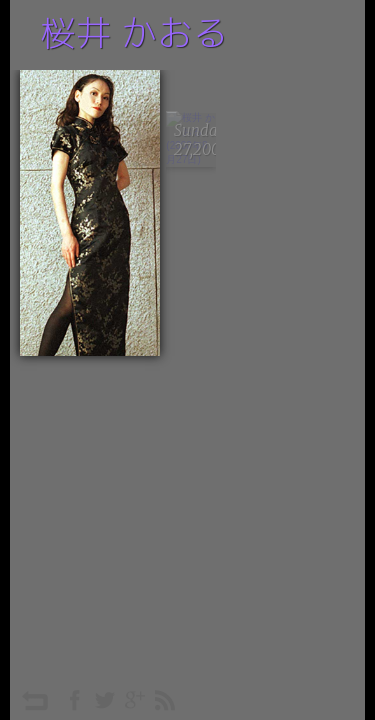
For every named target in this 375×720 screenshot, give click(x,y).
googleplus (135, 700)
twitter (105, 700)
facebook (75, 700)
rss (165, 700)
